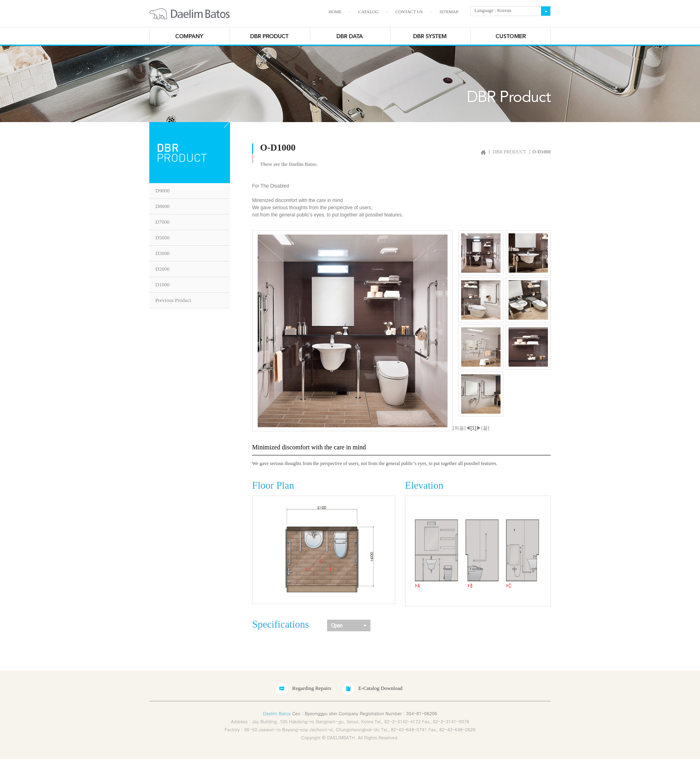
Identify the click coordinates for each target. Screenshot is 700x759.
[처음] (459, 428)
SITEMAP (449, 12)
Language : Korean (491, 10)
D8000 (162, 206)
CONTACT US (409, 12)
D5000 (162, 238)
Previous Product (173, 300)
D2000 (162, 269)
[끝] (485, 428)
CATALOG (368, 12)
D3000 (162, 253)
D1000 (162, 285)
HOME (335, 12)
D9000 (162, 191)
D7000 (162, 222)
